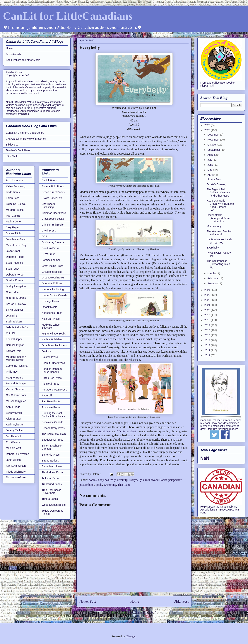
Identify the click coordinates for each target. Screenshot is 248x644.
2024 (208, 290)
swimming (110, 485)
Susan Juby (13, 269)
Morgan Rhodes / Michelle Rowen (16, 358)
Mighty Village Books (54, 334)
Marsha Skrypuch (16, 401)
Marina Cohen (14, 222)
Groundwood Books (155, 480)
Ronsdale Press (51, 407)
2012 (208, 350)
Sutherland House (52, 466)
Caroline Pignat (15, 345)
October (212, 145)
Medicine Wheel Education (51, 326)
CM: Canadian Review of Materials (26, 139)
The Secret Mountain (54, 434)
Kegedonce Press (52, 313)
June (211, 165)
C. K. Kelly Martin (16, 298)
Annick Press (49, 180)
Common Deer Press (54, 213)
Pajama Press (50, 357)
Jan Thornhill (13, 436)
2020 (208, 310)
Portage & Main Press (54, 390)
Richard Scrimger (16, 383)
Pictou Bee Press (52, 378)
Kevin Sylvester (15, 425)
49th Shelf (12, 156)
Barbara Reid (14, 351)
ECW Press (48, 254)
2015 (208, 335)
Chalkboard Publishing (48, 206)
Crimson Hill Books (53, 225)
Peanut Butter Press (53, 363)
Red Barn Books (51, 401)
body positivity (107, 480)
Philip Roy (12, 372)
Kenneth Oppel (14, 339)
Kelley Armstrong (16, 186)
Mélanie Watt (13, 448)
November (214, 140)
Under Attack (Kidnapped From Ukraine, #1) (218, 218)
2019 (208, 315)
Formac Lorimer (51, 260)
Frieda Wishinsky (16, 472)
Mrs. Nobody (214, 226)
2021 (208, 305)
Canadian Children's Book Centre (25, 133)
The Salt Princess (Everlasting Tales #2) (218, 264)
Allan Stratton (14, 419)
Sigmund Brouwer (16, 204)
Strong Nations (50, 461)
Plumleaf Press (50, 384)
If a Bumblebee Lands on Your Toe (219, 241)
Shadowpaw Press (52, 440)
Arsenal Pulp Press (53, 186)
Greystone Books (52, 272)
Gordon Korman (15, 280)
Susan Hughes (14, 263)
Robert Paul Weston (17, 454)
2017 (208, 325)
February (213, 278)
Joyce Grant (13, 251)
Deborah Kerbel (15, 275)
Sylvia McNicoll (15, 310)
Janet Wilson (13, 460)
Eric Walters (13, 442)
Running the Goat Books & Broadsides (53, 415)
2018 (208, 320)
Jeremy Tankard (15, 430)
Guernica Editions (52, 283)
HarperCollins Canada (54, 295)
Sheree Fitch (13, 233)
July (210, 160)
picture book (87, 485)
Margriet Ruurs (14, 378)
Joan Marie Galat (16, 239)
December (214, 135)
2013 (208, 345)
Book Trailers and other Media (23, 60)
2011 (208, 355)
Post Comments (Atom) (142, 612)
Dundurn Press (50, 248)
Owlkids (46, 351)
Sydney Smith (14, 413)
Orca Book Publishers (54, 345)
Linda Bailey (13, 192)
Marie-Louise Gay (16, 245)
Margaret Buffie (15, 210)
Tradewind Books (52, 484)
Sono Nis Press (51, 455)
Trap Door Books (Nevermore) (51, 492)
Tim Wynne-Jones (16, 477)
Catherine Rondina (17, 366)
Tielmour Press (50, 478)
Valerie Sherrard (15, 389)
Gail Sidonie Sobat (17, 395)
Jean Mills (12, 316)
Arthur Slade (13, 407)
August (212, 155)
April (210, 175)
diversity (122, 480)
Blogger (131, 636)
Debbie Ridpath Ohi (17, 327)
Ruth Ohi (11, 333)
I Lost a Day (214, 179)
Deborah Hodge (15, 257)
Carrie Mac (12, 292)
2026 (208, 125)
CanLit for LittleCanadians (68, 16)
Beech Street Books (53, 192)
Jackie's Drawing (217, 184)
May (210, 170)
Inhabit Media (49, 307)
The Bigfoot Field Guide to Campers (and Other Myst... (219, 192)
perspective (175, 480)
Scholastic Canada (53, 422)
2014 (208, 340)
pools (99, 485)
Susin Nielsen (14, 322)
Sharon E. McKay (16, 304)
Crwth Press (49, 231)
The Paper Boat (126, 431)
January (212, 283)
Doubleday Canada (53, 242)
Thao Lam (124, 485)
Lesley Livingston (16, 286)
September (214, 150)
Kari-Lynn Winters (16, 466)
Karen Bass (13, 198)
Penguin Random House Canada (52, 370)
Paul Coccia (13, 216)
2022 (208, 300)
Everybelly (135, 480)
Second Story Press (53, 428)
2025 (208, 130)
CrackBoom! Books (53, 219)
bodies (93, 480)
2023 (208, 295)
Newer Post (88, 601)
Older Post (181, 601)
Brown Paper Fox (52, 198)
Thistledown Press (52, 472)
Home (135, 601)
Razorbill (47, 395)
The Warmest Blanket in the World (219, 233)
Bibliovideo (12, 145)
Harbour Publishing (53, 289)
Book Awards (13, 54)
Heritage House (51, 301)
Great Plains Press (53, 266)
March (211, 273)
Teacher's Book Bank (18, 150)
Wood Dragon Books (54, 505)
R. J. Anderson (14, 180)
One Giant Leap (102, 431)
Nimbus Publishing (52, 339)
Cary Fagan (13, 227)
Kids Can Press (51, 319)
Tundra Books (50, 499)
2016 (208, 330)
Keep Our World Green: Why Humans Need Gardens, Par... (220, 205)
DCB (45, 236)
